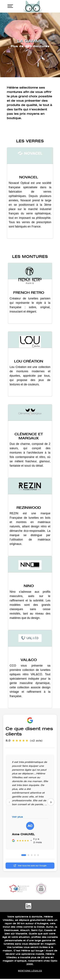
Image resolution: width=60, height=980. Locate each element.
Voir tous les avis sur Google (30, 866)
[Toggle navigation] (10, 6)
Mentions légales (30, 971)
